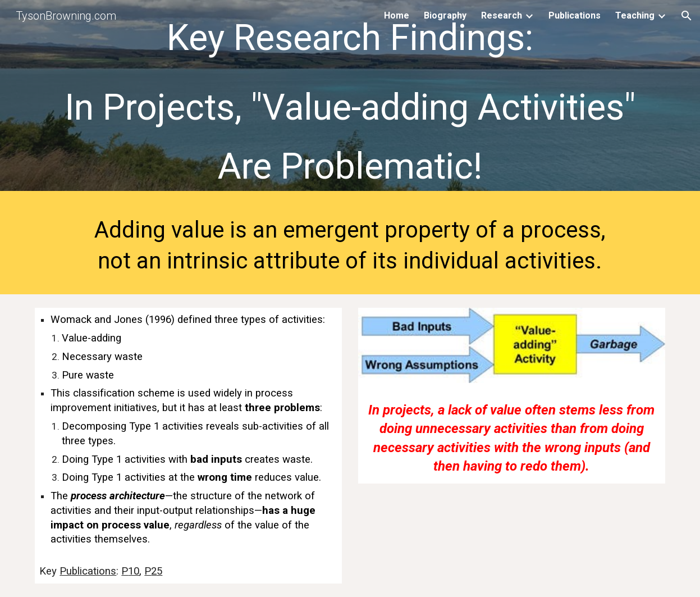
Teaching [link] (635, 15)
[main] (350, 98)
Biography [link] (445, 15)
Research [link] (502, 15)
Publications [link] (575, 15)
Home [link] (397, 15)
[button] (687, 16)
